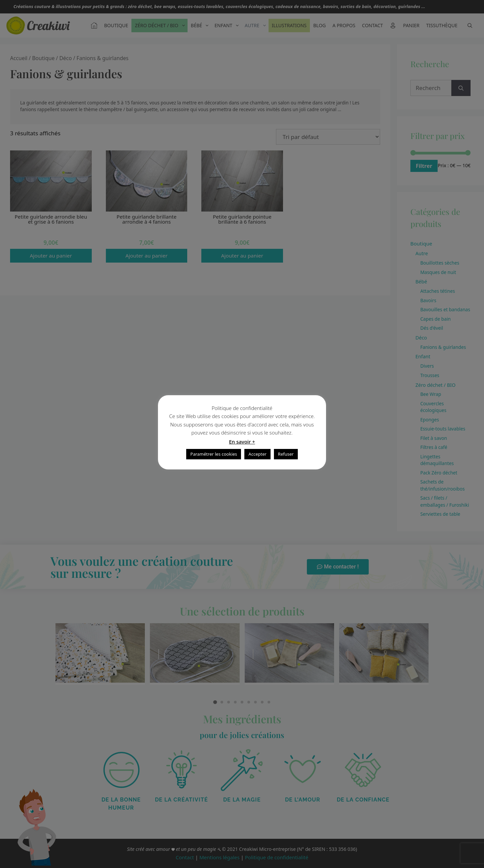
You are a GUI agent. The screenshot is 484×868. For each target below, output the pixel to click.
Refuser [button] (286, 454)
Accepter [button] (257, 454)
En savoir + (242, 442)
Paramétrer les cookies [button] (214, 454)
